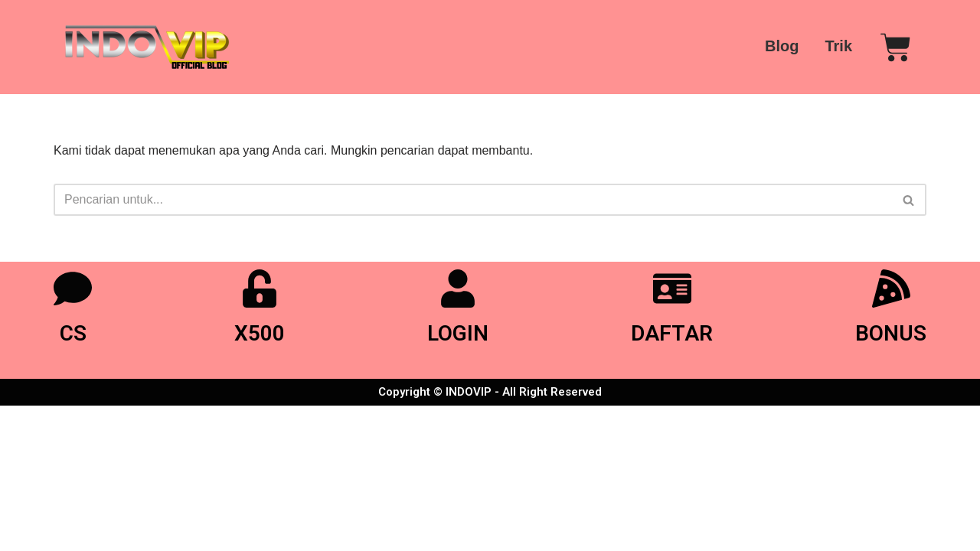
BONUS (891, 333)
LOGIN (458, 333)
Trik (838, 46)
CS (73, 333)
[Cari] (473, 200)
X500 (260, 333)
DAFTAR (672, 333)
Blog (782, 46)
